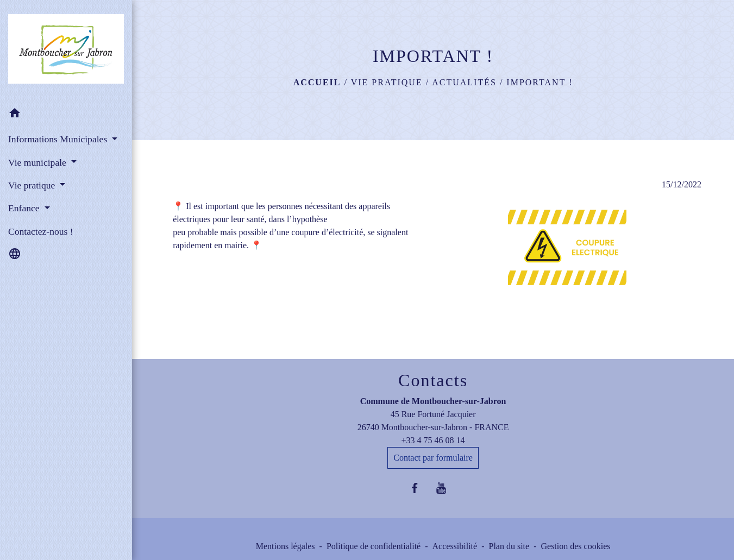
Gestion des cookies (575, 546)
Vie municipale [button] (38, 162)
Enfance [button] (25, 208)
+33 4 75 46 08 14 (433, 440)
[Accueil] (66, 51)
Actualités (464, 82)
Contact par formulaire (433, 458)
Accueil (317, 82)
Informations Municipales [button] (59, 139)
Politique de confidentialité (374, 546)
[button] (66, 115)
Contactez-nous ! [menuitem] (41, 231)
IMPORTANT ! (539, 82)
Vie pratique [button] (33, 185)
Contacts (433, 380)
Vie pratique (387, 82)
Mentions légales (286, 546)
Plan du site (509, 546)
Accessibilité (455, 546)
